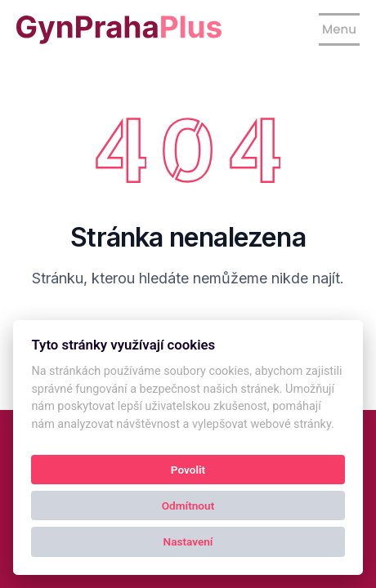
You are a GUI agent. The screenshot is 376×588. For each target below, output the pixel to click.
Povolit (188, 470)
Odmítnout (188, 506)
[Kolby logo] (119, 30)
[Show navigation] (339, 29)
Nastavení (188, 541)
